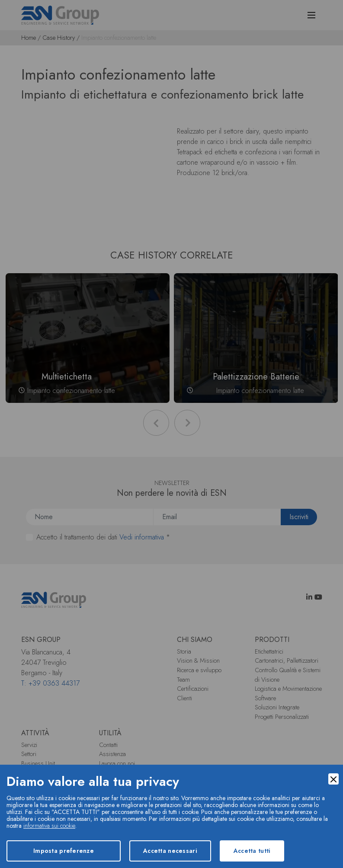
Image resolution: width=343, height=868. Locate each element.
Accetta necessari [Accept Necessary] (170, 851)
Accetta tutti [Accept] (252, 851)
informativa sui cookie (49, 826)
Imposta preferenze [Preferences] (64, 851)
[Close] (333, 779)
